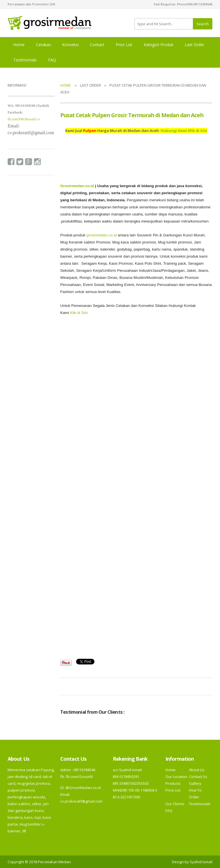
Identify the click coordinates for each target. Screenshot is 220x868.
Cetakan (43, 45)
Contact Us (198, 777)
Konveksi (70, 45)
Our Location (176, 777)
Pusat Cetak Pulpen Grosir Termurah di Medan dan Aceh (132, 115)
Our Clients (175, 804)
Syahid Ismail (201, 862)
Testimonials (25, 60)
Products (173, 783)
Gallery (195, 783)
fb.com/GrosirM (79, 777)
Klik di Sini (79, 313)
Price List (124, 45)
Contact (97, 45)
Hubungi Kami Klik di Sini (184, 131)
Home (19, 45)
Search (203, 24)
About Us (197, 770)
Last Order (194, 45)
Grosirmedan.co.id (77, 186)
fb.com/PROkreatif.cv (24, 119)
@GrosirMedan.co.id (83, 788)
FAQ (52, 60)
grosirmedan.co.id (101, 235)
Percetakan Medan (54, 862)
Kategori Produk (158, 45)
